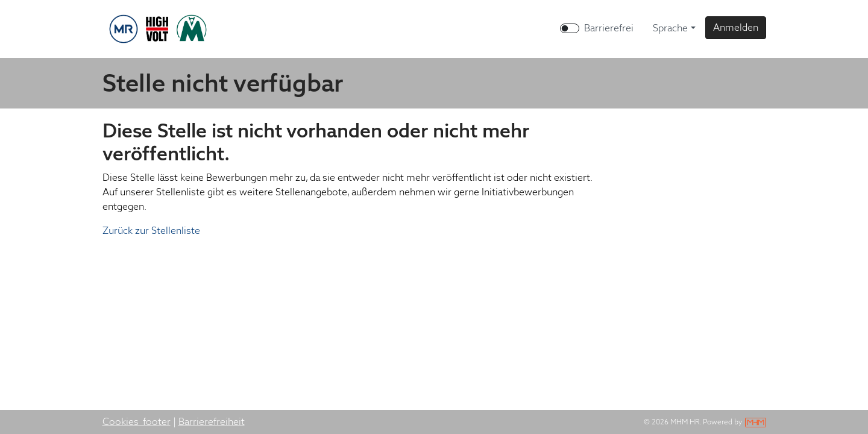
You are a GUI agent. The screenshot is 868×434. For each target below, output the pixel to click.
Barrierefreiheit (212, 422)
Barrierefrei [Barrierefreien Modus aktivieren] (609, 28)
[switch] (570, 28)
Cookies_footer (137, 422)
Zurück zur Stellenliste (151, 231)
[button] (736, 28)
